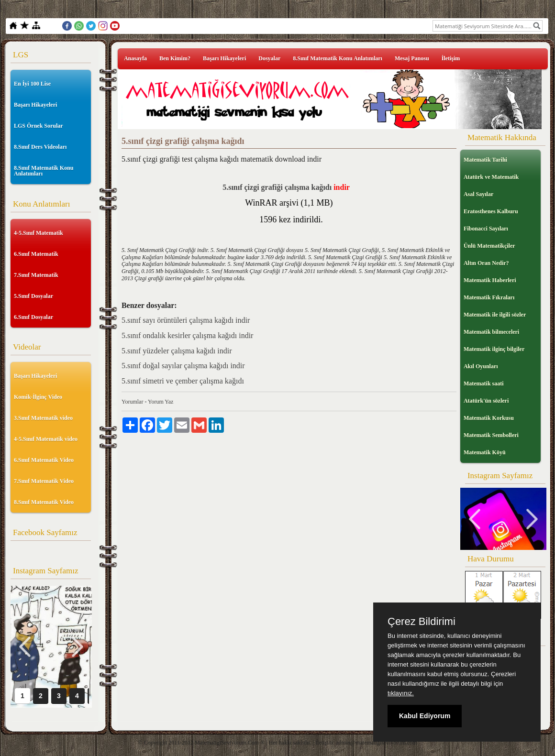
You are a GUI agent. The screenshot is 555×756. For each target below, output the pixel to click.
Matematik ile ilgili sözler (495, 315)
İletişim (451, 58)
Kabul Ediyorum (425, 716)
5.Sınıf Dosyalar (33, 296)
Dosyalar (269, 58)
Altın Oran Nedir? (486, 263)
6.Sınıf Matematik (36, 254)
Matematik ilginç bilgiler (494, 349)
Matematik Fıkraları (489, 297)
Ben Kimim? (175, 58)
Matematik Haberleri (490, 280)
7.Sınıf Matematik (36, 275)
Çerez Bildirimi (422, 622)
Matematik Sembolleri (491, 435)
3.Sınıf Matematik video (43, 418)
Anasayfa (135, 58)
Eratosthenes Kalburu (491, 211)
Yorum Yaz (161, 402)
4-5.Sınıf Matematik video (46, 439)
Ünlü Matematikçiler (489, 246)
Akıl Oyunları (481, 366)
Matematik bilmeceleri (491, 332)
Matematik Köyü (485, 452)
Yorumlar (132, 402)
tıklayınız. (401, 693)
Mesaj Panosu (412, 58)
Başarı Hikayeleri (35, 105)
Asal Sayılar (478, 194)
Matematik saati (484, 383)
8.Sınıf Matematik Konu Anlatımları (44, 171)
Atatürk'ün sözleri (486, 401)
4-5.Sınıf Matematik (39, 233)
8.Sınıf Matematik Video (44, 502)
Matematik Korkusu (489, 418)
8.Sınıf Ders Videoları (40, 147)
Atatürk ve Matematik (491, 177)
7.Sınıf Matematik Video (44, 481)
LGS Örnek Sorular (39, 126)
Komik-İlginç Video (38, 397)
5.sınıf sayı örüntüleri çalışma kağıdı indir (186, 320)
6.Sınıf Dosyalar (33, 317)
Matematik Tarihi (485, 160)
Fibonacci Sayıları (486, 229)
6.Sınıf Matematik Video (44, 460)
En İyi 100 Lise (32, 84)
